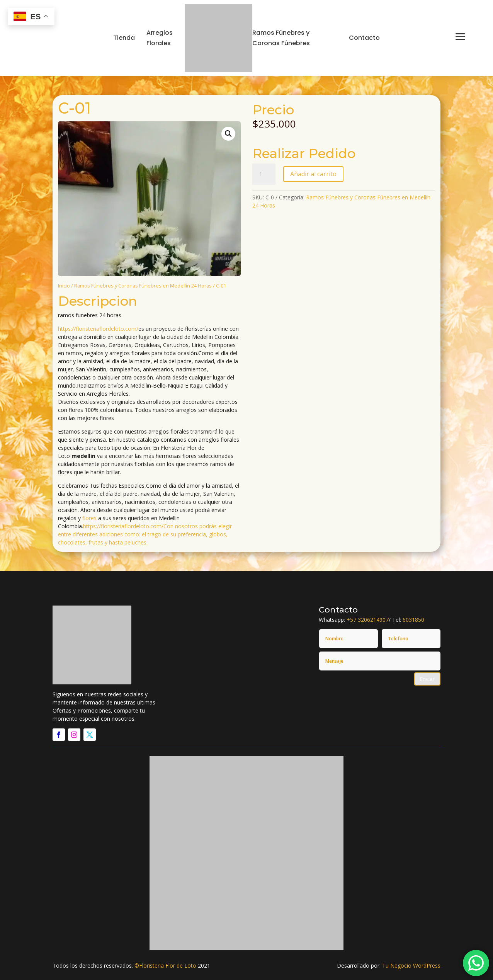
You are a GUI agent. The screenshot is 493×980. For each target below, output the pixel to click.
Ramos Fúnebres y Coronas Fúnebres (281, 38)
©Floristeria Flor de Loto (165, 966)
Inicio (64, 286)
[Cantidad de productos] (264, 174)
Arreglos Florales (160, 38)
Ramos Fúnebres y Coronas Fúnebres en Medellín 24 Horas (143, 286)
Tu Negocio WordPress (411, 966)
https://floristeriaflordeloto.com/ (98, 329)
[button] (228, 134)
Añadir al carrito (313, 174)
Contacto (364, 38)
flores (89, 518)
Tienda (124, 38)
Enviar (427, 679)
